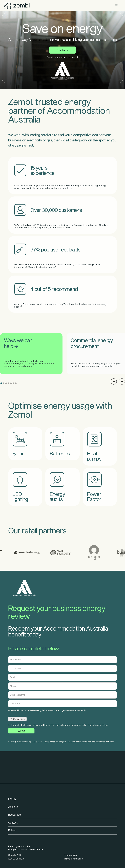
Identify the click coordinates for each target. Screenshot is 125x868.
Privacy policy (70, 855)
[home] (17, 5)
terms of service (32, 725)
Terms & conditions (73, 859)
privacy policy (81, 725)
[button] (116, 5)
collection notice (100, 725)
